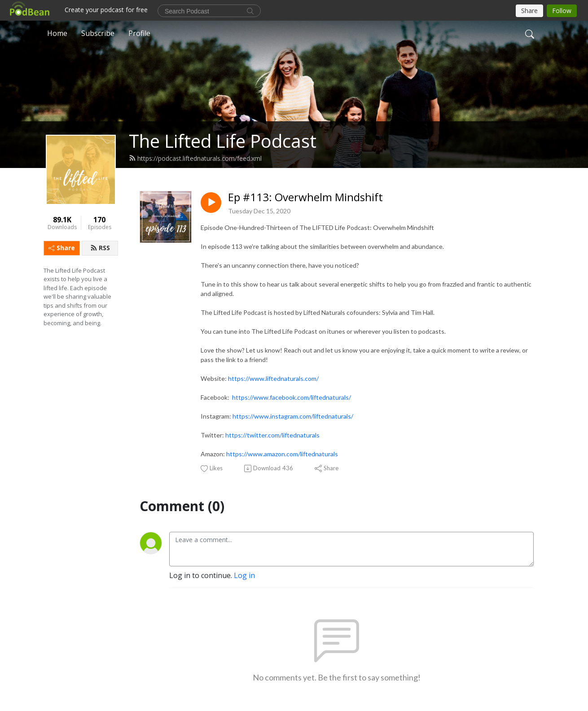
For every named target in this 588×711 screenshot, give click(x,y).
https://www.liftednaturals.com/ (273, 378)
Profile (139, 33)
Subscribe (98, 33)
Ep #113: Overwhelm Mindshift (305, 197)
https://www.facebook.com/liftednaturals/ (292, 397)
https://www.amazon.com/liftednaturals (282, 454)
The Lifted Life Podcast (223, 141)
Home (57, 33)
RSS (100, 248)
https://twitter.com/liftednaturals (272, 435)
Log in (244, 575)
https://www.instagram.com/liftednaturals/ (293, 416)
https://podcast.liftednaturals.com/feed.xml (195, 158)
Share (62, 248)
